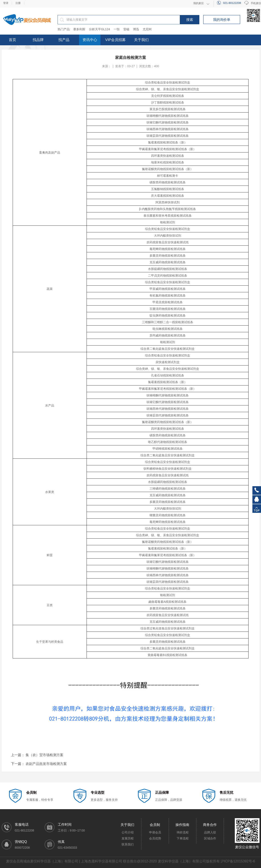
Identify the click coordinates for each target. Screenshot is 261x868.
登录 (6, 3)
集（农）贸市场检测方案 (44, 755)
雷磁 (126, 29)
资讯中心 (90, 40)
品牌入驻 (210, 832)
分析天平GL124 (99, 29)
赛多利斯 (79, 29)
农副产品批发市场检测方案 (46, 764)
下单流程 (183, 838)
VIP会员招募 (115, 40)
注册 (18, 3)
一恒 (117, 29)
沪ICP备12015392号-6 (238, 861)
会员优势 (155, 838)
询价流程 (183, 832)
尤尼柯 (147, 29)
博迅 (136, 29)
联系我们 (128, 844)
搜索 (190, 20)
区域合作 (210, 838)
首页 (12, 40)
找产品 (64, 40)
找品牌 (38, 40)
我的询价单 (222, 20)
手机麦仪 (253, 3)
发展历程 (128, 838)
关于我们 (141, 40)
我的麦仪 (198, 3)
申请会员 (155, 832)
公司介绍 (128, 832)
